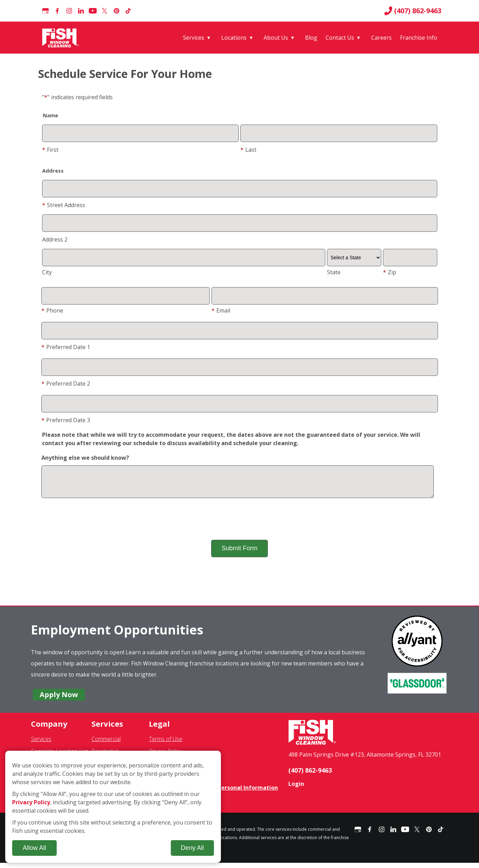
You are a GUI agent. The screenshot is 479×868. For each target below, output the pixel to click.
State (334, 272)
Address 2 (55, 239)
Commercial (106, 744)
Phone (52, 310)
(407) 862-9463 (413, 11)
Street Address (64, 205)
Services (194, 38)
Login (296, 789)
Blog (311, 38)
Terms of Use (166, 744)
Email (221, 310)
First (50, 150)
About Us (276, 38)
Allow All (34, 848)
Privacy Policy (31, 802)
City (47, 272)
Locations (234, 38)
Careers (381, 38)
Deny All (192, 848)
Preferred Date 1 (66, 347)
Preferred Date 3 (66, 420)
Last (248, 150)
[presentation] (240, 524)
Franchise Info (419, 38)
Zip (390, 272)
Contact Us (340, 38)
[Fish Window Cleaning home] (62, 38)
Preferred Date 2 (66, 384)
